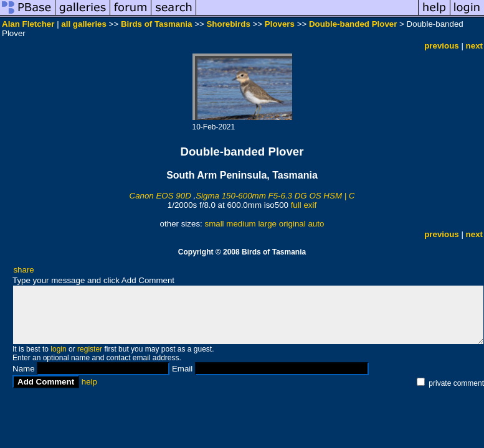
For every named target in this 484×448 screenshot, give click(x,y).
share (23, 270)
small (214, 224)
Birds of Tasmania (157, 24)
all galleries (84, 24)
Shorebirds (228, 24)
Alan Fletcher (28, 24)
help (89, 382)
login (58, 349)
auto (316, 224)
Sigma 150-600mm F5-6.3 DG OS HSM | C (275, 196)
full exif (304, 205)
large (267, 224)
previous (442, 46)
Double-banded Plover (353, 24)
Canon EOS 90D (160, 196)
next (474, 46)
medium (241, 224)
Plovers (280, 24)
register (90, 349)
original (292, 224)
